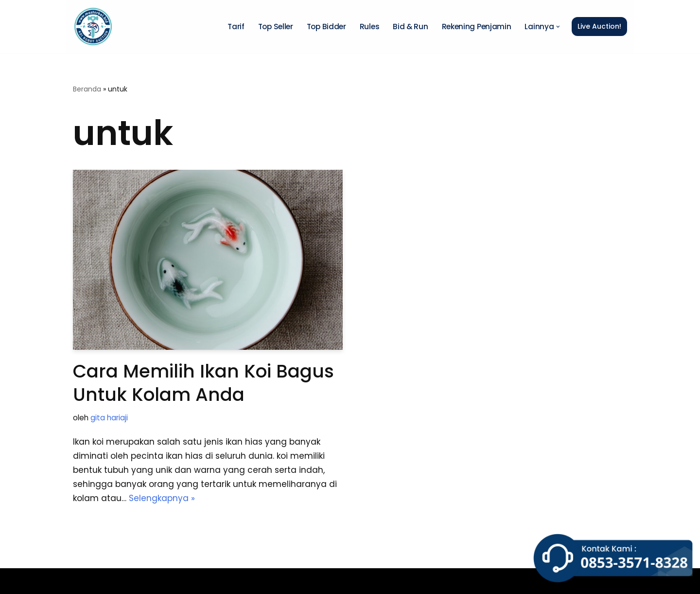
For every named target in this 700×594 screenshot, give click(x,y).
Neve (84, 581)
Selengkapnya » (162, 498)
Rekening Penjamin (477, 27)
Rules (370, 27)
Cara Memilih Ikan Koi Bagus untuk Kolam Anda (203, 383)
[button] (558, 27)
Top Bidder (326, 27)
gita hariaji (109, 418)
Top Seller (276, 27)
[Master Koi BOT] (93, 27)
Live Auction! (599, 26)
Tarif (236, 27)
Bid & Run (410, 27)
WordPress (205, 581)
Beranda (87, 89)
